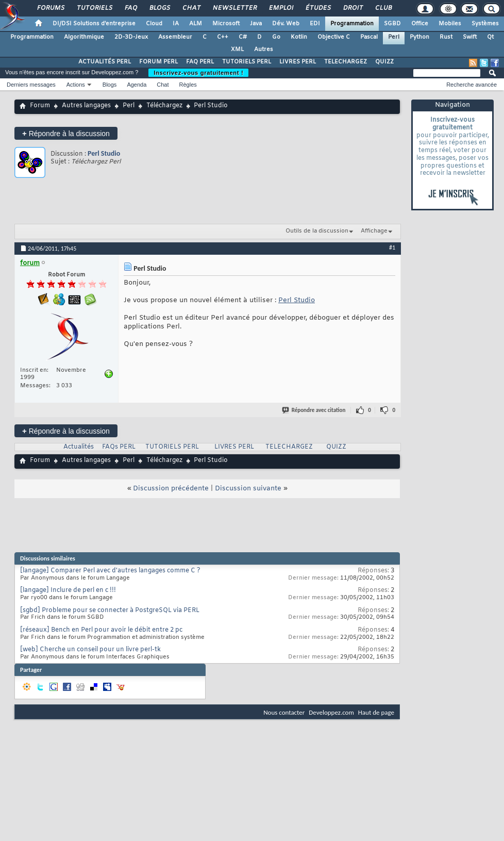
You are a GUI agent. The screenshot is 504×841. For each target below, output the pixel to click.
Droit (352, 8)
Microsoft (226, 24)
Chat (191, 8)
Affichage (374, 231)
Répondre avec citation (314, 410)
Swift (470, 37)
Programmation (352, 24)
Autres (264, 50)
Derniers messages (31, 85)
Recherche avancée (472, 85)
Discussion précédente (171, 489)
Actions (76, 85)
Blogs (159, 8)
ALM (196, 24)
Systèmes (485, 24)
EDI (315, 24)
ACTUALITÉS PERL (105, 62)
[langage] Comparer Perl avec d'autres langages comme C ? (110, 571)
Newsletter (234, 8)
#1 (392, 248)
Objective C (334, 37)
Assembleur (175, 37)
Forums (50, 8)
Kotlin (299, 37)
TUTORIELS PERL (247, 62)
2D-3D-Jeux (131, 37)
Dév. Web (286, 24)
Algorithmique (84, 37)
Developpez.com (331, 712)
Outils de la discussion (317, 231)
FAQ (130, 8)
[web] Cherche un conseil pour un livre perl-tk (90, 650)
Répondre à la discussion (66, 133)
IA (176, 24)
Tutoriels (94, 8)
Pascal (369, 37)
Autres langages (86, 106)
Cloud (154, 24)
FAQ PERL (200, 62)
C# (243, 37)
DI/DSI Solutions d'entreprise (94, 24)
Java (256, 24)
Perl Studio (104, 153)
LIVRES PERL (298, 62)
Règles (188, 85)
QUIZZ (384, 62)
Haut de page (376, 712)
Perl (394, 37)
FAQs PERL (119, 447)
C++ (223, 37)
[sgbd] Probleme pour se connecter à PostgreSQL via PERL (110, 611)
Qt (490, 37)
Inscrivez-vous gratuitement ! (198, 73)
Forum (40, 106)
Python (419, 37)
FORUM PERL (158, 62)
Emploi (281, 8)
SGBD (392, 24)
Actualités (79, 447)
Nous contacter (284, 712)
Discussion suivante (248, 489)
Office (420, 24)
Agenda (137, 85)
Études (318, 8)
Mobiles (450, 24)
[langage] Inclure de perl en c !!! (68, 590)
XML (237, 50)
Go (276, 37)
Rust (446, 37)
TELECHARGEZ (346, 62)
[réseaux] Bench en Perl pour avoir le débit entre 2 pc (101, 630)
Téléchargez (164, 106)
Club (383, 8)
